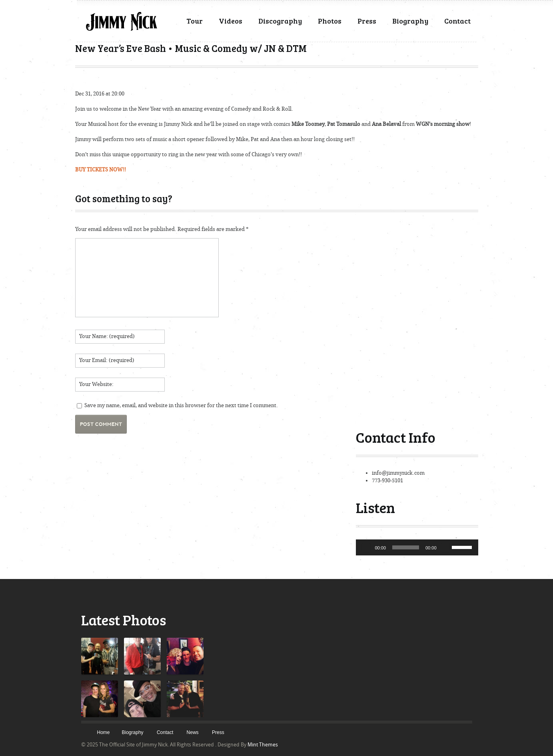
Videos (231, 21)
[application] (417, 547)
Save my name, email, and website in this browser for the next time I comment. (181, 405)
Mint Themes (263, 745)
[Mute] (445, 547)
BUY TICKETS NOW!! (101, 170)
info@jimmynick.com (398, 473)
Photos (330, 21)
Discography (280, 21)
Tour (195, 21)
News (193, 732)
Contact (457, 21)
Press (367, 21)
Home (104, 732)
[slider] (406, 547)
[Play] (366, 547)
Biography (410, 21)
